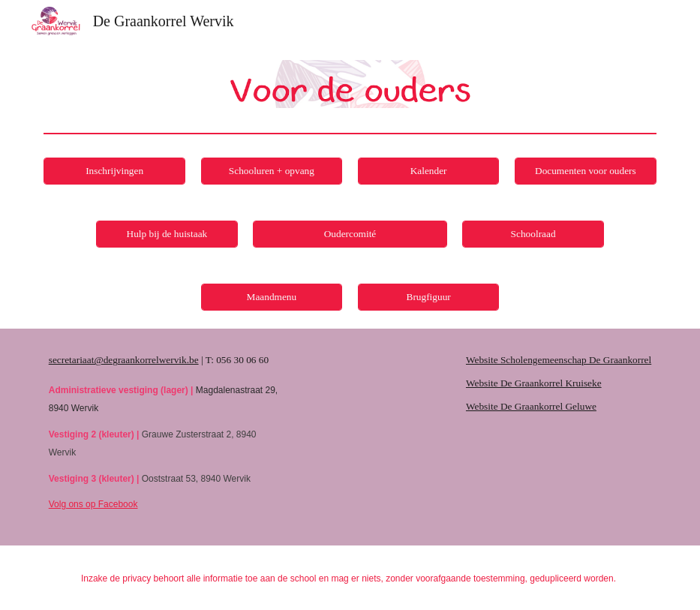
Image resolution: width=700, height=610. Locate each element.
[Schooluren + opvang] (272, 171)
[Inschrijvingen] (114, 171)
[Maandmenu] (272, 297)
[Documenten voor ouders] (585, 171)
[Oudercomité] (350, 234)
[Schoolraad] (533, 234)
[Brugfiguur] (428, 297)
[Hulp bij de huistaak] (167, 234)
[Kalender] (428, 171)
